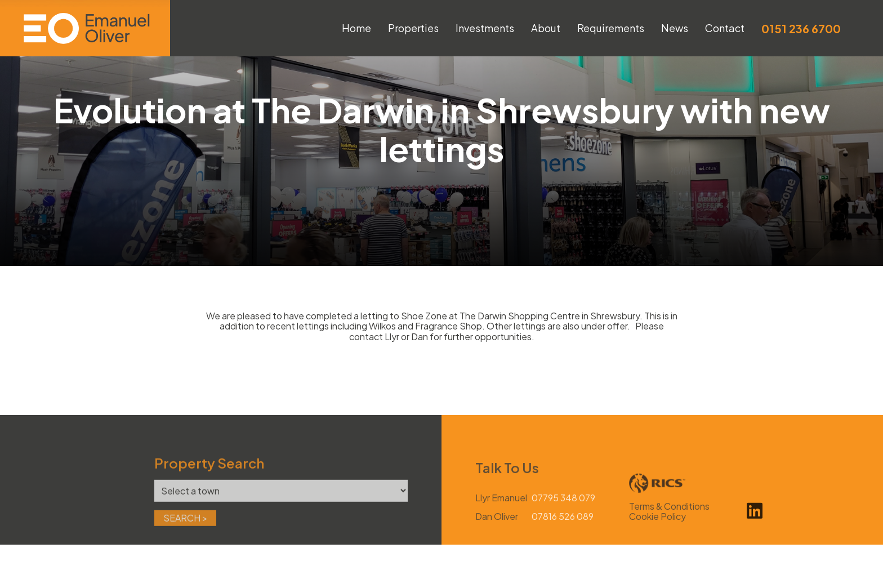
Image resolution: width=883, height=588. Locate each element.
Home (356, 28)
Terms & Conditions (669, 523)
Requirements (611, 28)
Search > (185, 535)
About (546, 28)
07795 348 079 (563, 515)
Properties (413, 28)
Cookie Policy (657, 533)
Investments (485, 28)
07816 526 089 (563, 533)
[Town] (281, 508)
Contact (725, 28)
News (675, 28)
